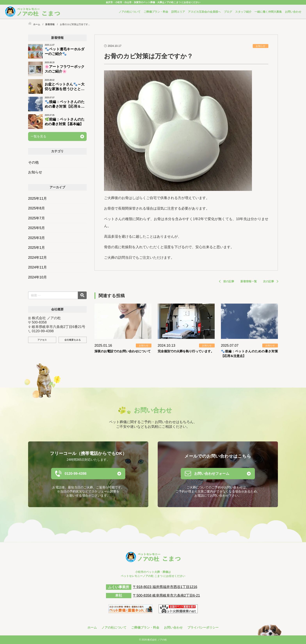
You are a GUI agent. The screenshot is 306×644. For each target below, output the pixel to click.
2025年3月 (36, 238)
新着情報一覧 (249, 281)
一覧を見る (38, 136)
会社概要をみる (73, 340)
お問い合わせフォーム (212, 474)
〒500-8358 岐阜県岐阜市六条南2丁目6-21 (166, 595)
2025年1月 (36, 248)
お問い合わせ (293, 12)
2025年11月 (37, 198)
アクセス (42, 340)
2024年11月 (37, 267)
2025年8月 (36, 208)
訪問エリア (178, 12)
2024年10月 (37, 277)
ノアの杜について (130, 12)
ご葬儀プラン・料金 (156, 12)
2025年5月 (36, 228)
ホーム (92, 628)
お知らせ (35, 172)
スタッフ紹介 (243, 12)
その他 (33, 162)
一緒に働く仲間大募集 (268, 12)
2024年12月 (37, 258)
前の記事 (229, 281)
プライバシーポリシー (203, 628)
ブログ (228, 12)
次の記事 (269, 281)
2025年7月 (36, 218)
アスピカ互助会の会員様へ (204, 12)
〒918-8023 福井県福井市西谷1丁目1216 (165, 587)
